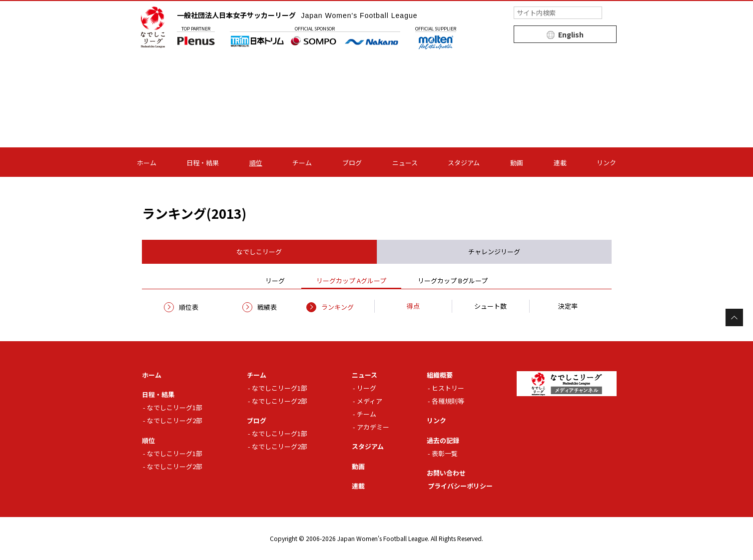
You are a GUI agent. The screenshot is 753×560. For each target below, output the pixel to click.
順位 (256, 163)
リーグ (367, 388)
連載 (560, 163)
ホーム (147, 163)
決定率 (568, 306)
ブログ (352, 163)
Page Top (734, 317)
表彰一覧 (445, 453)
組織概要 (440, 375)
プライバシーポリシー (460, 486)
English (571, 34)
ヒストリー (448, 388)
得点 (413, 306)
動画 (517, 163)
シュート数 (490, 306)
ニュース (405, 163)
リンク (606, 163)
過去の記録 (443, 440)
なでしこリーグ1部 (175, 407)
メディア (370, 401)
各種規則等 (448, 401)
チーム (302, 163)
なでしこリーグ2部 (175, 420)
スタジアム (464, 163)
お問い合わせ (446, 473)
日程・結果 (203, 163)
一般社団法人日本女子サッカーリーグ (297, 15)
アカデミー (373, 427)
